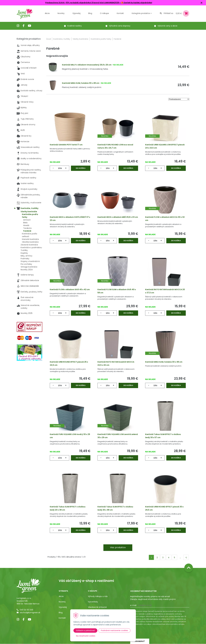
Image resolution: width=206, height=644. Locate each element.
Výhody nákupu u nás (98, 596)
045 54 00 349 (26, 610)
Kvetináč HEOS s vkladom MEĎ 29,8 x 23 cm (118, 217)
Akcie (47, 13)
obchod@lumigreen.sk (30, 613)
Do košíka (81, 168)
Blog (61, 613)
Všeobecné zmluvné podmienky (97, 609)
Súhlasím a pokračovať (85, 630)
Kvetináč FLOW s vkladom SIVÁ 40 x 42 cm (70, 289)
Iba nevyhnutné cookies (86, 636)
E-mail (133, 605)
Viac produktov (118, 547)
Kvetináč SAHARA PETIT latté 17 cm (66, 145)
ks (61, 168)
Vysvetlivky (93, 602)
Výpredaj (76, 13)
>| (186, 558)
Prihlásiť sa (168, 13)
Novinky (61, 13)
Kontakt (62, 618)
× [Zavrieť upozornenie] (202, 3)
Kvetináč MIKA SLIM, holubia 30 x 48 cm (81, 83)
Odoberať (140, 641)
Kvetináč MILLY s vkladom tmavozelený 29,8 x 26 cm (87, 65)
